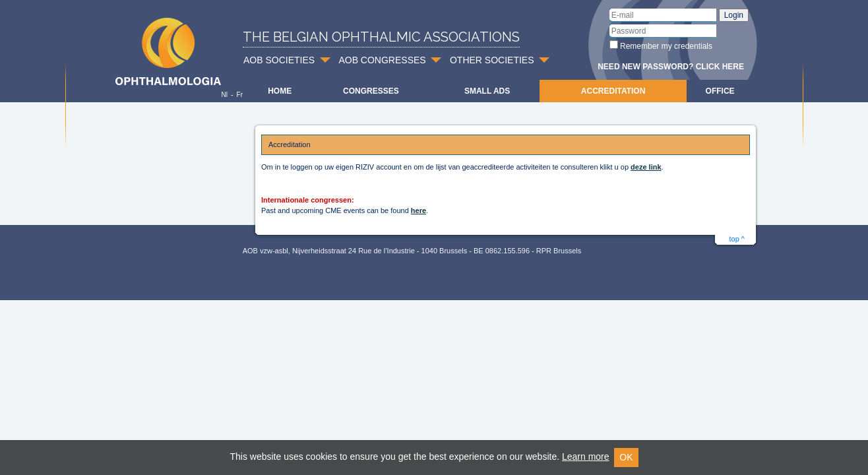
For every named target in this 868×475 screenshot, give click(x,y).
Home (280, 91)
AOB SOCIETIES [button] (279, 60)
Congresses (371, 91)
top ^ (737, 239)
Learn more (586, 457)
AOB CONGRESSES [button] (382, 60)
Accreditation (613, 91)
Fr (240, 95)
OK (626, 457)
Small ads (487, 91)
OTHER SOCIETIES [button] (492, 60)
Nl (224, 95)
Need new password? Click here (671, 67)
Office (720, 91)
